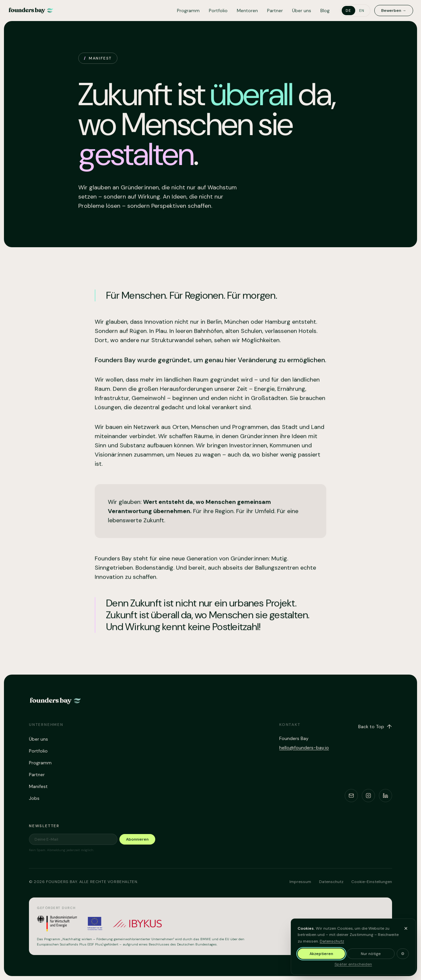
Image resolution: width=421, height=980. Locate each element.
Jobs (34, 798)
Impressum (300, 882)
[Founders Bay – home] (31, 11)
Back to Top (375, 727)
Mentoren (247, 11)
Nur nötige (371, 958)
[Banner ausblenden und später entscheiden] (406, 932)
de (348, 11)
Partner (275, 11)
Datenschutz (332, 945)
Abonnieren (137, 839)
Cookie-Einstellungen (372, 882)
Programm (188, 11)
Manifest (38, 786)
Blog (325, 11)
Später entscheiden (353, 968)
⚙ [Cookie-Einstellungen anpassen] (403, 958)
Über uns (302, 11)
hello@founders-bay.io (304, 748)
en (362, 11)
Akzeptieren (321, 958)
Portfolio (218, 11)
